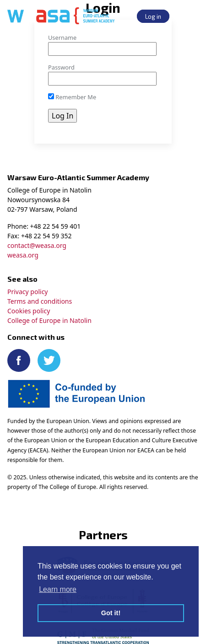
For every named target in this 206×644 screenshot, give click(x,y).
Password (61, 67)
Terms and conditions (40, 301)
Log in (153, 16)
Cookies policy (29, 311)
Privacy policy (28, 292)
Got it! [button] (111, 613)
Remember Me (72, 97)
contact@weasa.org (37, 245)
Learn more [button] (58, 589)
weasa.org (23, 255)
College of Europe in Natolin (49, 320)
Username (62, 38)
